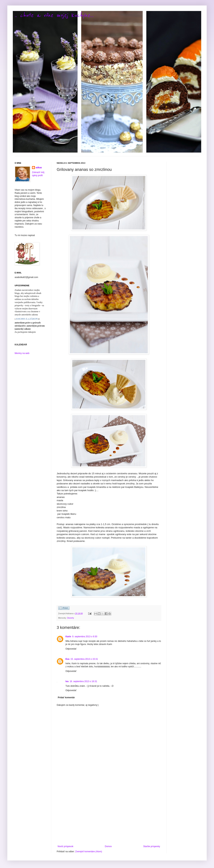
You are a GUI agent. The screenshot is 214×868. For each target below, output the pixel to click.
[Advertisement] (109, 815)
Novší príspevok (65, 846)
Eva (67, 659)
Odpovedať (71, 649)
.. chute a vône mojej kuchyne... (54, 15)
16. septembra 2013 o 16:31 (83, 681)
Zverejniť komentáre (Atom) (89, 852)
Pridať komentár (66, 698)
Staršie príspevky (152, 846)
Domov (108, 846)
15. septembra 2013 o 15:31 (84, 659)
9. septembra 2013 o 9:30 (85, 637)
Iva (67, 681)
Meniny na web (22, 353)
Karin (68, 637)
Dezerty (71, 618)
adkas (39, 168)
